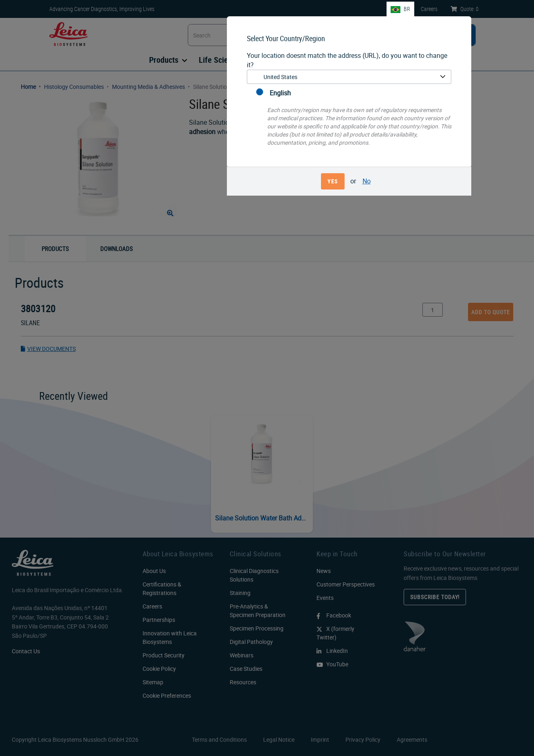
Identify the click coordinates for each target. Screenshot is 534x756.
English (274, 93)
